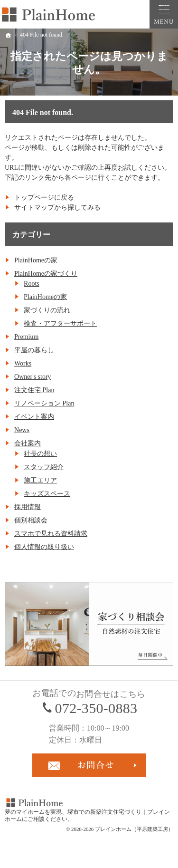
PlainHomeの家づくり (46, 274)
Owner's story (33, 377)
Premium (26, 337)
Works (23, 363)
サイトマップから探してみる (57, 207)
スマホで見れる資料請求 (51, 534)
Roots (32, 284)
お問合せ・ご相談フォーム (89, 765)
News (22, 430)
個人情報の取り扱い (44, 547)
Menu (164, 14)
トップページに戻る (44, 198)
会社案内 (28, 443)
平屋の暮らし (34, 350)
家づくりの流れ (47, 310)
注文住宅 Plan (34, 390)
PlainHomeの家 (45, 297)
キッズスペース (47, 494)
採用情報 (28, 507)
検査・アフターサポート (60, 323)
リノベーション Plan (44, 403)
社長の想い (40, 454)
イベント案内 (34, 417)
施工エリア (40, 480)
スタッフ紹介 (44, 467)
